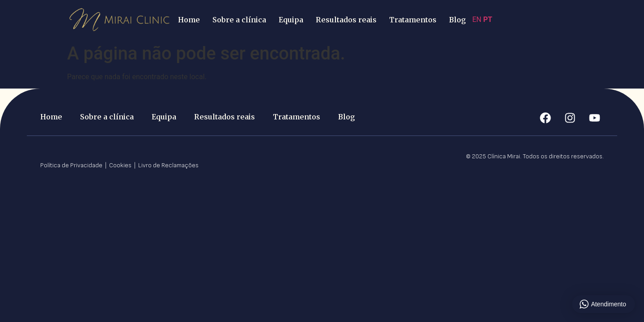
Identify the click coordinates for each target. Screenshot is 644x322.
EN (477, 19)
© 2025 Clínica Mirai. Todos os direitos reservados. (535, 156)
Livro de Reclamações (168, 165)
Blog (458, 20)
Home (189, 20)
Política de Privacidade (72, 165)
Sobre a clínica (239, 20)
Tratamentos (413, 20)
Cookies (121, 165)
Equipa (291, 20)
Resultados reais (346, 20)
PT (487, 19)
